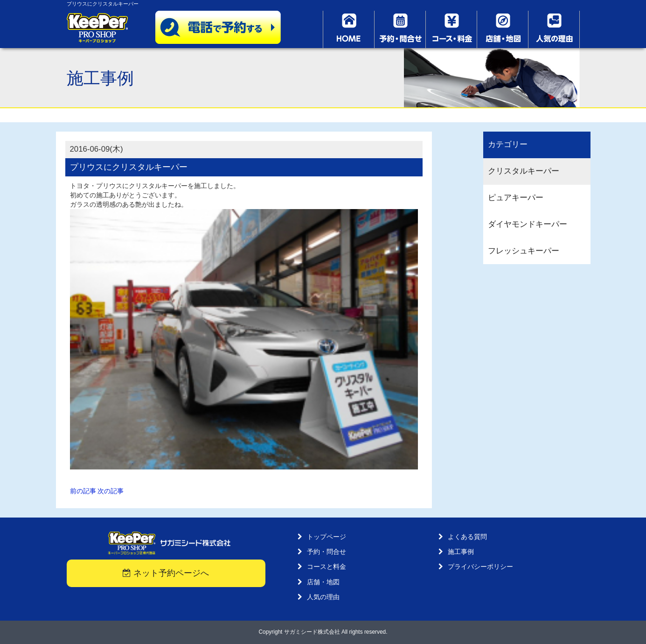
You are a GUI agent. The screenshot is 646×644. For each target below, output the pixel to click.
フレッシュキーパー (524, 251)
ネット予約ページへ (166, 573)
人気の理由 (323, 597)
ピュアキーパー (516, 198)
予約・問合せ (326, 552)
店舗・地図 (323, 582)
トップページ (326, 537)
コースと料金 (326, 567)
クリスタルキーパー (524, 171)
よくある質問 (467, 537)
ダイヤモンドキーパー (528, 224)
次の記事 (111, 491)
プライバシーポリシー (480, 567)
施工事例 (461, 552)
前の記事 (83, 491)
